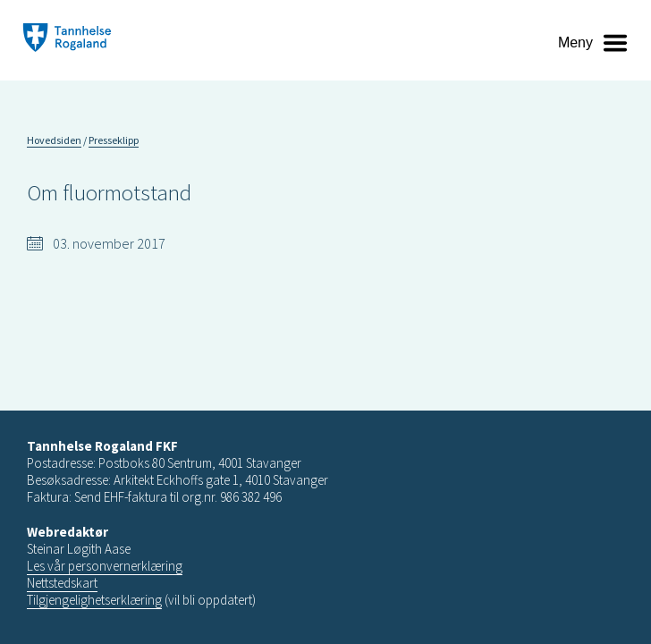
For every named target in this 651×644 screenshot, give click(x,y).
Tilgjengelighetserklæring (94, 600)
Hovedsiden (54, 140)
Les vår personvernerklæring (105, 566)
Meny (575, 42)
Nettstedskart (62, 583)
